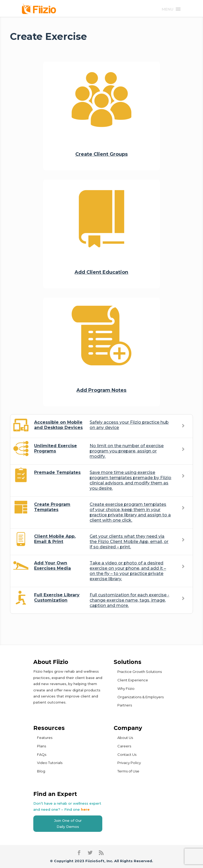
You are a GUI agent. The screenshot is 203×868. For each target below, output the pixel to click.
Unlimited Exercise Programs (56, 448)
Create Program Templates (52, 507)
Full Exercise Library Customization (57, 598)
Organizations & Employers (140, 697)
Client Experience (133, 680)
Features (45, 738)
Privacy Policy (129, 763)
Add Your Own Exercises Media (52, 566)
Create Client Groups (101, 154)
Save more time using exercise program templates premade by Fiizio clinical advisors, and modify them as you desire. (130, 480)
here (85, 809)
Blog (41, 771)
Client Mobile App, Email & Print (55, 539)
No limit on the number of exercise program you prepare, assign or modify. (127, 451)
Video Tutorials (50, 763)
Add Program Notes (101, 390)
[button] (168, 9)
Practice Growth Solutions (140, 672)
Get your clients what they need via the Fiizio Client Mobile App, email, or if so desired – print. (129, 542)
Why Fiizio (126, 688)
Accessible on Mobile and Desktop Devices (58, 425)
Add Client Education (101, 272)
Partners (125, 705)
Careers (124, 746)
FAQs (42, 754)
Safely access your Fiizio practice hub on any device (129, 425)
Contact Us (127, 754)
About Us (125, 738)
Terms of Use (128, 771)
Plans (41, 746)
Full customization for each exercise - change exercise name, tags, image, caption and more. (129, 600)
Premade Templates (57, 472)
